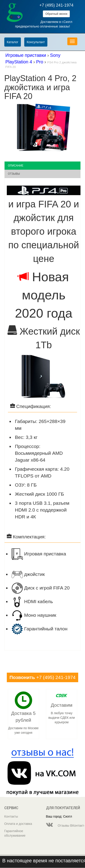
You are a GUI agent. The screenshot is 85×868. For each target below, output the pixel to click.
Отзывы (14, 174)
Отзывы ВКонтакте (63, 825)
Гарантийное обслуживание (15, 833)
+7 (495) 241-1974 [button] (43, 677)
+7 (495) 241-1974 (56, 5)
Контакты (11, 816)
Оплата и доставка (18, 824)
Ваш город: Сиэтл (59, 816)
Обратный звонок (56, 14)
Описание (16, 166)
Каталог (13, 42)
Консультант (36, 42)
